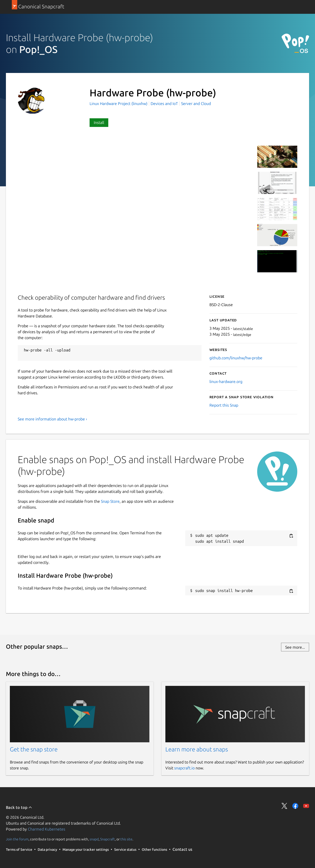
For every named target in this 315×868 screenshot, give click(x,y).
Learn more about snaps (197, 749)
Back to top (19, 807)
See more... (295, 647)
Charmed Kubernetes (47, 829)
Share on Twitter (284, 806)
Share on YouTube (306, 806)
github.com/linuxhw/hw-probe (236, 358)
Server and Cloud (196, 104)
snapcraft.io (184, 768)
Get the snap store (34, 749)
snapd (94, 839)
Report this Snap (224, 405)
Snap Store (110, 501)
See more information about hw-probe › (52, 419)
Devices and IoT (164, 104)
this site (126, 839)
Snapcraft (108, 839)
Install (99, 122)
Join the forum (17, 839)
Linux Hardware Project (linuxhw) (119, 104)
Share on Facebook (295, 806)
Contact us (182, 849)
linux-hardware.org (226, 382)
